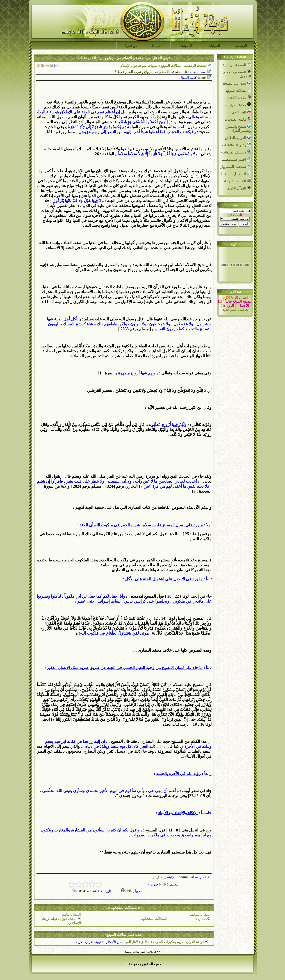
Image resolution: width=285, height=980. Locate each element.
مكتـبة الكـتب (239, 97)
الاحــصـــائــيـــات (236, 181)
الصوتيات (185, 46)
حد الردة (201, 919)
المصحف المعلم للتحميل (237, 74)
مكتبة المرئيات (238, 105)
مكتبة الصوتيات (238, 119)
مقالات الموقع (170, 66)
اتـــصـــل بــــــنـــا (236, 173)
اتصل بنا (158, 46)
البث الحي (241, 112)
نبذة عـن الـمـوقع (237, 83)
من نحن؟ (131, 46)
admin (183, 877)
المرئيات (214, 46)
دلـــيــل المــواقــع (236, 152)
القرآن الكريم (239, 188)
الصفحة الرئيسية (196, 66)
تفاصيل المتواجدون (235, 310)
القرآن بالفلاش (238, 137)
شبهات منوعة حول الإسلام (139, 66)
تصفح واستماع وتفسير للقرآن (238, 128)
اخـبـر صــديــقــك (236, 159)
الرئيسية (241, 46)
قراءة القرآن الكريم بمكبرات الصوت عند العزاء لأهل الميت (163, 942)
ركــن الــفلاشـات (236, 145)
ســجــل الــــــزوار (236, 166)
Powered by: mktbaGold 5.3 (143, 952)
